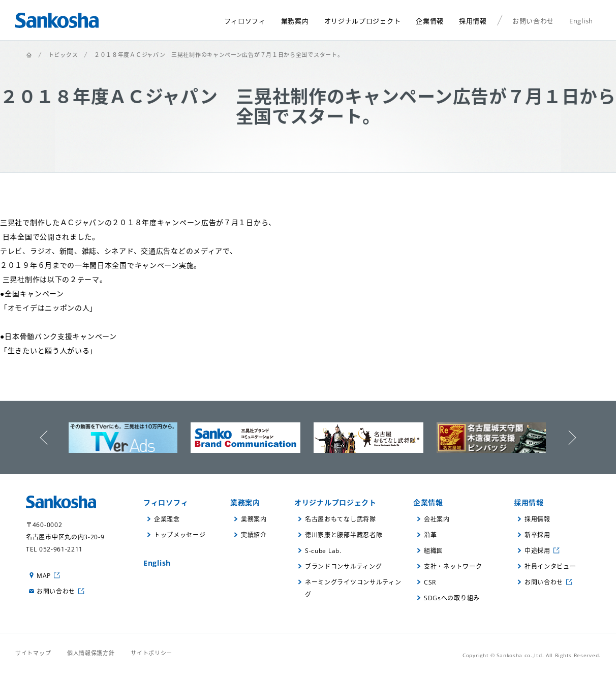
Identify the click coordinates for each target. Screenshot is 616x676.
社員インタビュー (550, 566)
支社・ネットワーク (453, 566)
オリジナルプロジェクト (335, 502)
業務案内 (245, 502)
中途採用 (537, 551)
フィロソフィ (166, 502)
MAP (44, 576)
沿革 (430, 535)
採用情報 (529, 502)
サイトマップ (33, 653)
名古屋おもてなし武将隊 (341, 519)
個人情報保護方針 (91, 653)
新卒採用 (537, 535)
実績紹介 (254, 535)
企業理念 (167, 519)
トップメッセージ (180, 535)
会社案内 (437, 519)
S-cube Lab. (323, 551)
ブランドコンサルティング (343, 566)
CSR (430, 582)
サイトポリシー (151, 653)
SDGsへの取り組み (452, 598)
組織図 (434, 551)
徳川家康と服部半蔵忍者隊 (344, 535)
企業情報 (428, 502)
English (157, 563)
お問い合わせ (56, 591)
